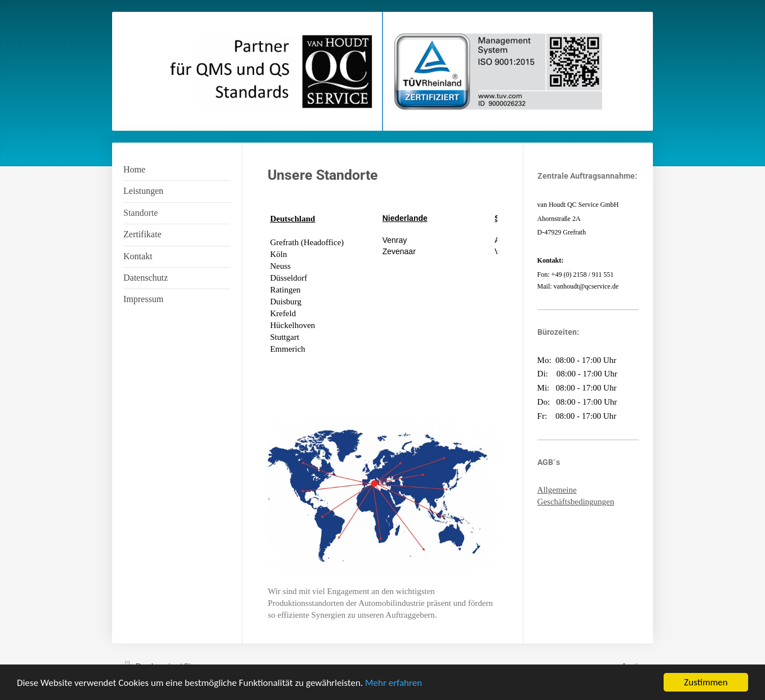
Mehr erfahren (393, 683)
